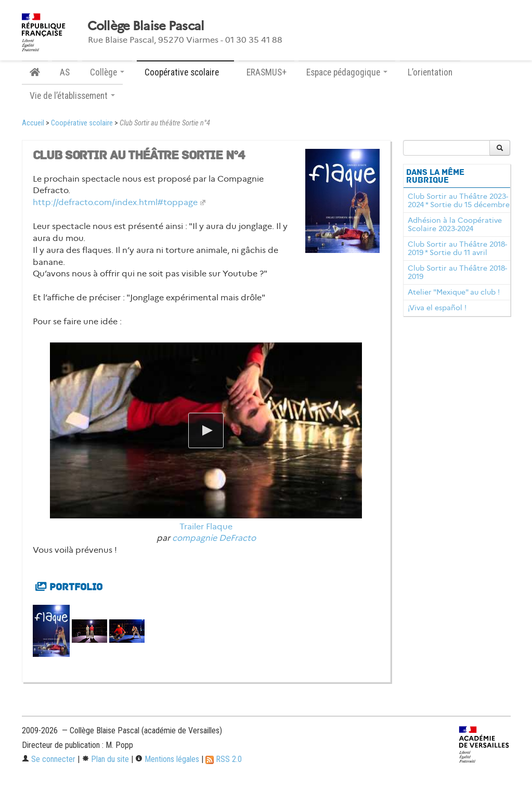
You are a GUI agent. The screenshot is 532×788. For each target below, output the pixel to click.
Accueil (33, 123)
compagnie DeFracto (214, 538)
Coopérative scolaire (82, 123)
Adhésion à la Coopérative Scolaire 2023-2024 (455, 224)
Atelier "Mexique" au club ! (454, 292)
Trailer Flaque (206, 526)
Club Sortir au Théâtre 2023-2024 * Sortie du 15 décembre (459, 200)
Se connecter (49, 759)
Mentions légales (167, 759)
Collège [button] (107, 72)
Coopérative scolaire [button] (185, 72)
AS (65, 72)
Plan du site (105, 759)
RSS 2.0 (224, 759)
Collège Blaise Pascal (146, 26)
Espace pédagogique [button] (347, 72)
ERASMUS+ (267, 72)
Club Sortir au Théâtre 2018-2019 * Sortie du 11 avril (457, 248)
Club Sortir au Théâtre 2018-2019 (457, 272)
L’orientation (430, 72)
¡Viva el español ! (437, 308)
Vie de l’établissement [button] (72, 96)
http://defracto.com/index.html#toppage (115, 202)
